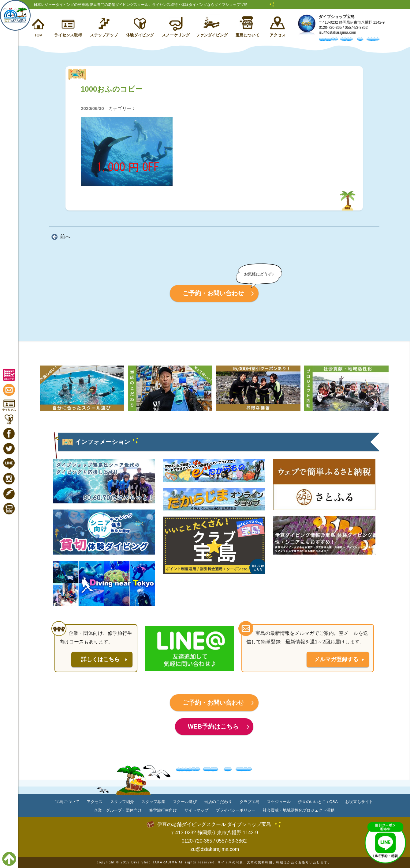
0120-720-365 (330, 28)
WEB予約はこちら (213, 726)
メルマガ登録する (336, 659)
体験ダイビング (140, 35)
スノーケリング (176, 35)
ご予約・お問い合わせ (213, 293)
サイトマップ (196, 810)
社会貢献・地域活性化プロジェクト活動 (299, 810)
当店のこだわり (218, 802)
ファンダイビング (212, 35)
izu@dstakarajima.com (337, 32)
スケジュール (279, 802)
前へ (65, 237)
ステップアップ (104, 35)
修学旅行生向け (163, 810)
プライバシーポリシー (236, 810)
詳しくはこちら (100, 659)
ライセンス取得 (68, 35)
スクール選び (185, 802)
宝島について (248, 35)
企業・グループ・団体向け (118, 810)
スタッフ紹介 (122, 802)
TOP (38, 35)
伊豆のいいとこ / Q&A (318, 802)
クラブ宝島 (250, 802)
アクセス (278, 35)
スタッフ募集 (153, 802)
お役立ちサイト (359, 802)
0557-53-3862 (356, 28)
